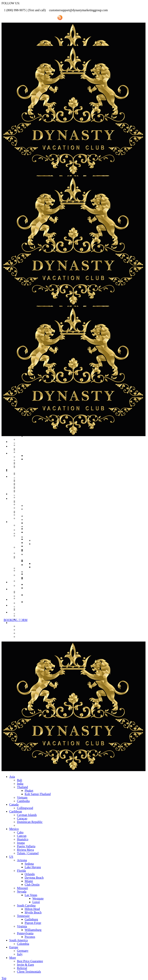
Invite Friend (45, 18)
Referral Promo (23, 18)
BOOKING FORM (16, 620)
